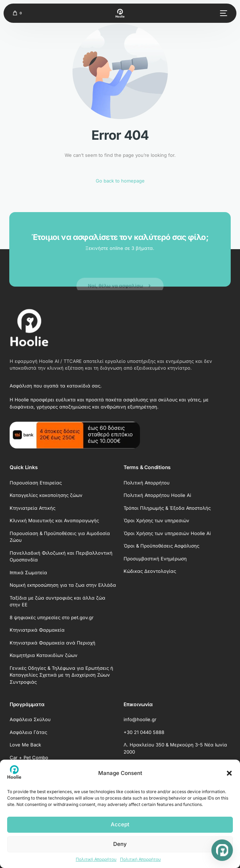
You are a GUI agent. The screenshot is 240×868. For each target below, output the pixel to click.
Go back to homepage (120, 181)
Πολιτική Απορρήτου (96, 859)
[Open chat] (222, 850)
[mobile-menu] (222, 13)
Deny (120, 844)
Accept (120, 824)
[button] (229, 773)
